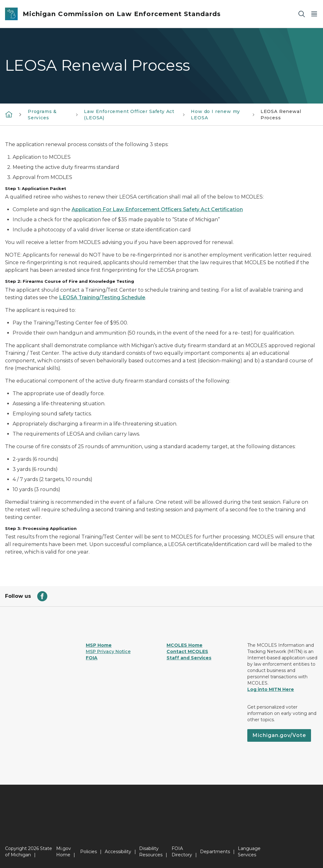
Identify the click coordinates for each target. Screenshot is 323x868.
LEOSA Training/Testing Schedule (102, 297)
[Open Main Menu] (314, 14)
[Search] (302, 14)
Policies (88, 852)
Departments (215, 852)
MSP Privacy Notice (108, 651)
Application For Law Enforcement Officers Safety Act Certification (157, 209)
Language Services (249, 852)
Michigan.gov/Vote (279, 735)
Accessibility (118, 852)
